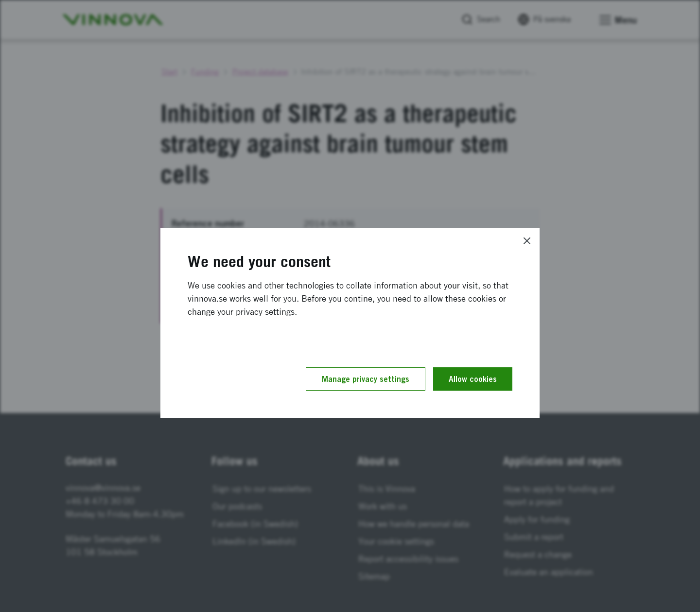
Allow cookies (473, 379)
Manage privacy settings (366, 379)
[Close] (527, 241)
